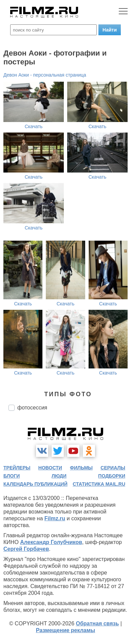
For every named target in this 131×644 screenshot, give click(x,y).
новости (50, 468)
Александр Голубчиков (51, 542)
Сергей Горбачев (26, 549)
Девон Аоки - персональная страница (45, 75)
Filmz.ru (55, 518)
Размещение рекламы (66, 630)
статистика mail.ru (99, 484)
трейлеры (17, 468)
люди (59, 476)
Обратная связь (98, 623)
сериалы (113, 468)
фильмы (81, 468)
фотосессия (32, 408)
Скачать (34, 126)
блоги (12, 476)
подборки (112, 476)
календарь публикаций (35, 484)
